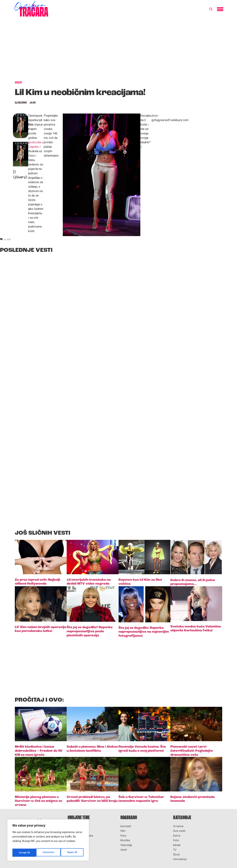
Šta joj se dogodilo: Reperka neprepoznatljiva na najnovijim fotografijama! (144, 632)
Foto (123, 836)
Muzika (125, 841)
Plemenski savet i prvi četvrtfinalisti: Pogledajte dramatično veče (192, 751)
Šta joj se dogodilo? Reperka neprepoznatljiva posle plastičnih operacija (90, 631)
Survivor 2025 (77, 831)
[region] (48, 841)
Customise (24, 853)
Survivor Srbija (78, 841)
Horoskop (180, 859)
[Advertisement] (118, 51)
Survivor (74, 826)
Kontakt (126, 826)
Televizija (126, 845)
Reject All (49, 853)
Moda (177, 845)
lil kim (7, 239)
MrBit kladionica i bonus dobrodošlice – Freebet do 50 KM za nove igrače (39, 751)
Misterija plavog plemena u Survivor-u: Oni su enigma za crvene (39, 801)
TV (175, 850)
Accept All (72, 853)
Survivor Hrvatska (80, 836)
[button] (211, 9)
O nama (178, 826)
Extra (177, 836)
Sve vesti (179, 831)
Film (123, 831)
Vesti (124, 850)
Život (176, 855)
